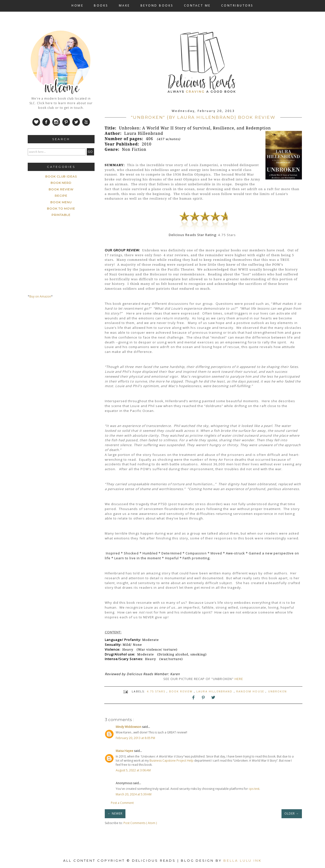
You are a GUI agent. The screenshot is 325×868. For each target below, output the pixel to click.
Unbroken (277, 691)
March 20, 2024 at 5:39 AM (134, 794)
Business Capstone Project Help (171, 761)
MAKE (124, 6)
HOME (77, 6)
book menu (61, 202)
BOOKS (101, 6)
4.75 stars (157, 691)
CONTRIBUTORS (237, 6)
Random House (251, 691)
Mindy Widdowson (129, 727)
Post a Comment (122, 803)
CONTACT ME (197, 6)
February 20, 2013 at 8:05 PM (135, 738)
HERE (239, 679)
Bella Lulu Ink (243, 860)
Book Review (182, 691)
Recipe (61, 196)
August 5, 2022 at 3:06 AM (133, 770)
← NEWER (115, 813)
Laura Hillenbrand (215, 691)
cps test (254, 789)
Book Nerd (61, 183)
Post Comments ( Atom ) (140, 823)
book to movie (61, 208)
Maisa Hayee (125, 751)
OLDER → (292, 813)
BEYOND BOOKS (157, 6)
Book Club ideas (61, 176)
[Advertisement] (64, 348)
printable (61, 215)
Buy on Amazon (40, 296)
